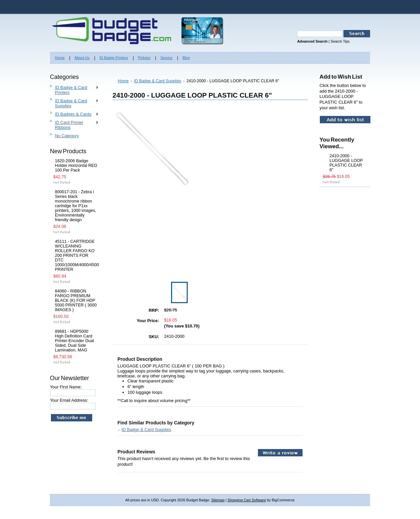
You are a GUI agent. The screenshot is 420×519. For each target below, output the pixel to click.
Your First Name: (66, 387)
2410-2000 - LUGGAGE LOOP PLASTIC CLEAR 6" (346, 163)
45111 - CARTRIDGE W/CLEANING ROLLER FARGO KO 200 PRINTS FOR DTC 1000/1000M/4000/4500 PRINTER (76, 256)
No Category (67, 136)
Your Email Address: (69, 400)
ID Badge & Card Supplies (74, 103)
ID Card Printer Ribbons (74, 125)
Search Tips (340, 41)
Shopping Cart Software (247, 500)
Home (123, 81)
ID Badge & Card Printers (74, 90)
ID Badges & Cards (74, 114)
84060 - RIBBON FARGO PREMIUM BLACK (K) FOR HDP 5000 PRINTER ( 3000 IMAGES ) (76, 300)
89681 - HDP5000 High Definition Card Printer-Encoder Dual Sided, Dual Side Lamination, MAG (74, 341)
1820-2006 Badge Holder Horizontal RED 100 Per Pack (76, 166)
